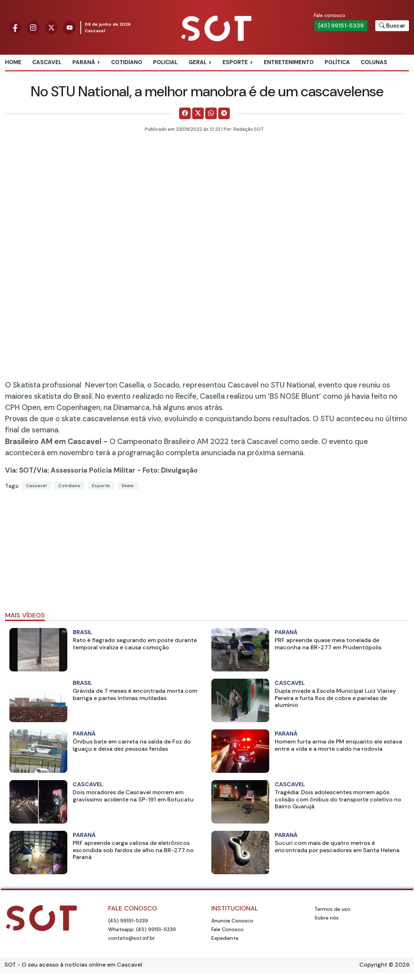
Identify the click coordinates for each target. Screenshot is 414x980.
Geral (198, 62)
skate (128, 486)
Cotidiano (127, 62)
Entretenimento (289, 62)
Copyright (373, 965)
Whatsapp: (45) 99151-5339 (142, 929)
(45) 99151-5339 (341, 26)
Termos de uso (332, 909)
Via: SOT (19, 470)
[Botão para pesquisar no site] (392, 26)
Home (13, 62)
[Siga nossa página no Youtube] (69, 27)
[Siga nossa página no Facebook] (15, 27)
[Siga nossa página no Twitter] (51, 27)
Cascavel (47, 62)
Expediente (225, 938)
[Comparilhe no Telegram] (224, 113)
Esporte (235, 62)
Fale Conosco (227, 929)
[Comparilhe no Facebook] (185, 113)
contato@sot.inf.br (132, 938)
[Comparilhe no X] (198, 113)
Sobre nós (327, 918)
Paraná (84, 62)
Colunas (374, 62)
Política (337, 62)
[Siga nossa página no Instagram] (33, 27)
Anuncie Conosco (232, 921)
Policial (165, 62)
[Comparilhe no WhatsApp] (211, 113)
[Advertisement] (207, 554)
